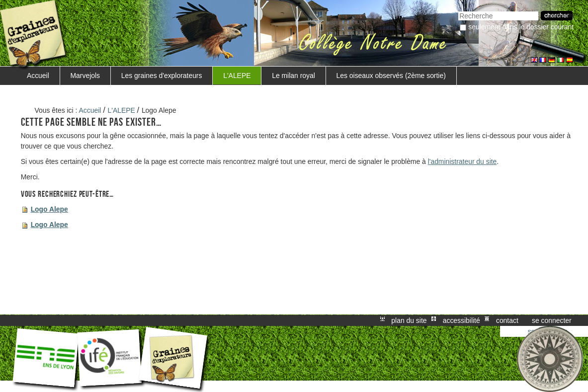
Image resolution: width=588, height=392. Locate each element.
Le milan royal (294, 76)
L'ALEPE (237, 76)
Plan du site (409, 320)
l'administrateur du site (462, 161)
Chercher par (458, 10)
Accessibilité (462, 320)
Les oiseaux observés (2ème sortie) (391, 76)
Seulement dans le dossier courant (521, 27)
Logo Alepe (49, 209)
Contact (507, 320)
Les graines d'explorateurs (162, 76)
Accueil (38, 76)
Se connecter (552, 320)
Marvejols (85, 76)
